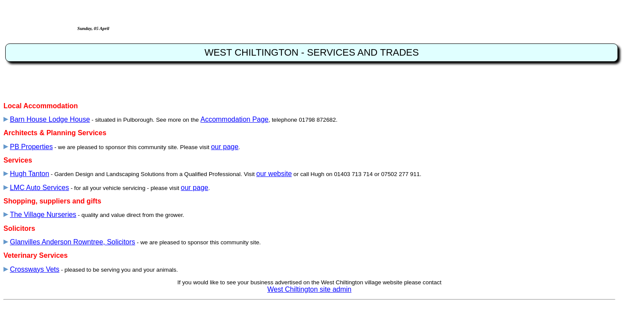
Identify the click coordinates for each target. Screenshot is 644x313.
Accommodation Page (235, 119)
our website (274, 174)
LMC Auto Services (40, 188)
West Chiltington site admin (310, 289)
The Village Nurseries (43, 215)
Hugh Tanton (30, 174)
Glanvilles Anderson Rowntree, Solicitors (73, 242)
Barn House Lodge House (50, 119)
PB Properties (32, 147)
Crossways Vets (35, 269)
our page (225, 147)
